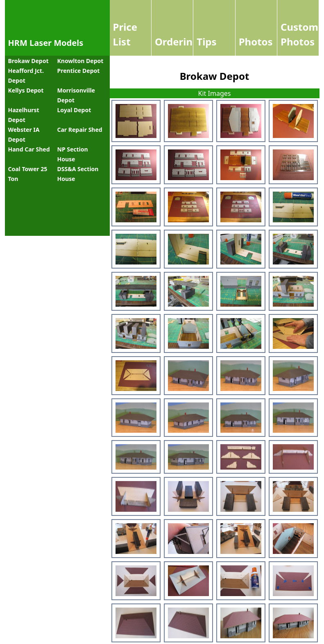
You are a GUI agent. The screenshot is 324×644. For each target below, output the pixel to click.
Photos (256, 42)
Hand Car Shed (29, 149)
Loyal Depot (74, 110)
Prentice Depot (79, 71)
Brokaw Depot (28, 61)
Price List (125, 34)
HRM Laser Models (46, 43)
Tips (206, 42)
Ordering (177, 42)
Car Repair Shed (80, 130)
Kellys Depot (26, 90)
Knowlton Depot (80, 61)
